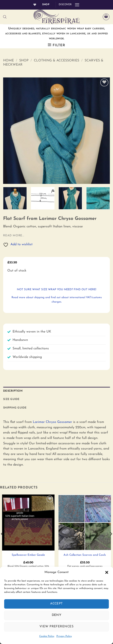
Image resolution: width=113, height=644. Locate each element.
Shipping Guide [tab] (15, 408)
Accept (56, 604)
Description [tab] (13, 391)
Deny (57, 615)
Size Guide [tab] (11, 399)
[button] (107, 572)
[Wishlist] (35, 5)
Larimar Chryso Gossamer (52, 422)
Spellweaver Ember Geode (28, 555)
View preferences (56, 627)
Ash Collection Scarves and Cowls (85, 555)
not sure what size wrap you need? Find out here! (57, 290)
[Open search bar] (5, 17)
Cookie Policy (47, 636)
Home (8, 61)
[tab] (56, 414)
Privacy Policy (64, 636)
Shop (24, 61)
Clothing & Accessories (56, 61)
